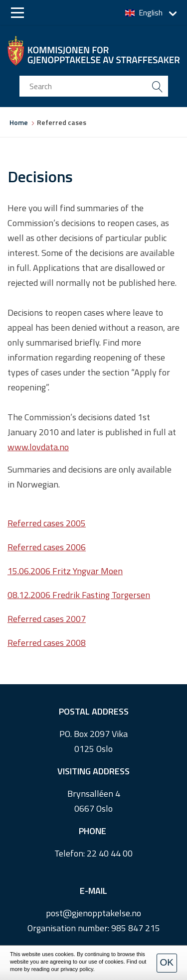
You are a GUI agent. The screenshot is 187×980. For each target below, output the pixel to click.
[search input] (94, 86)
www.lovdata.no (38, 447)
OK (167, 962)
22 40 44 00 (110, 853)
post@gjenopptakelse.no (93, 913)
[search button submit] (158, 86)
